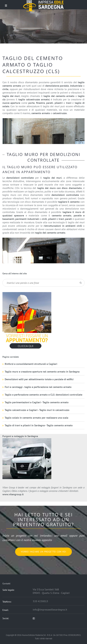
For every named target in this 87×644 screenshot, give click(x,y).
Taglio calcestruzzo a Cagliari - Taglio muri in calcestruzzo (37, 410)
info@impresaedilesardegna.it (50, 610)
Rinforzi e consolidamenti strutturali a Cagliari (31, 364)
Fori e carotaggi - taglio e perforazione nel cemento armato (38, 387)
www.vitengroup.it (13, 494)
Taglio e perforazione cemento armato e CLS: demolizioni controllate (43, 395)
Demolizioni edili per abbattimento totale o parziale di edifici (39, 379)
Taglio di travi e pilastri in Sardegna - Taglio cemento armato (39, 425)
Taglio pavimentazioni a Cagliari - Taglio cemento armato (37, 402)
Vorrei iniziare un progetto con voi (43, 552)
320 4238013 (40, 601)
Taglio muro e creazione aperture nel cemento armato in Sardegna (42, 372)
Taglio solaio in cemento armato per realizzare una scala (36, 418)
